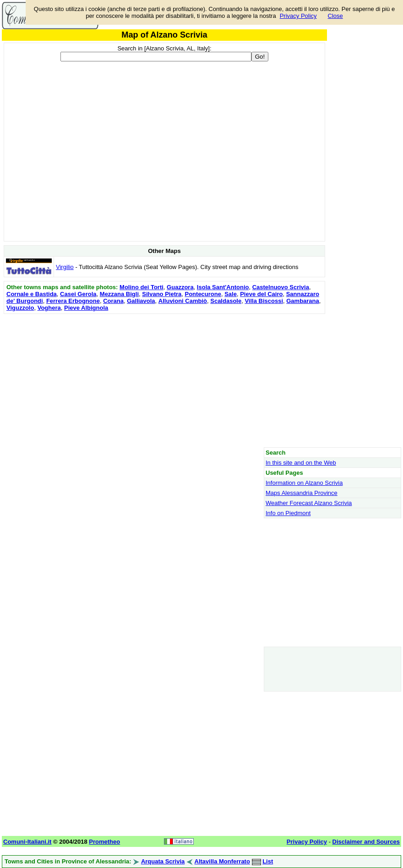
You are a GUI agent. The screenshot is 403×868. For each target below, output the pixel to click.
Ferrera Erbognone (73, 301)
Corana (113, 301)
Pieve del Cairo (261, 294)
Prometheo (104, 842)
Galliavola (141, 301)
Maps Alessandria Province (302, 493)
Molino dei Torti (142, 287)
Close (335, 16)
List (268, 861)
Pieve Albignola (86, 308)
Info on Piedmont (288, 513)
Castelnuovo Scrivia (281, 287)
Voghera (49, 308)
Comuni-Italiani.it (27, 842)
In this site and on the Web (301, 463)
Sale (231, 294)
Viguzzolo (20, 308)
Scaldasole (226, 301)
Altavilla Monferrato (222, 861)
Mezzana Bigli (119, 294)
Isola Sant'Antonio (223, 287)
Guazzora (180, 287)
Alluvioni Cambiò (183, 301)
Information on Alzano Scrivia (304, 483)
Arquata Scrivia (163, 861)
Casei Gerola (78, 294)
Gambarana (303, 301)
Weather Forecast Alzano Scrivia (309, 503)
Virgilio (65, 267)
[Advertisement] (164, 380)
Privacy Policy (298, 16)
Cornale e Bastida (32, 294)
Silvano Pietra (162, 294)
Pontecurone (203, 294)
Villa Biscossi (264, 301)
